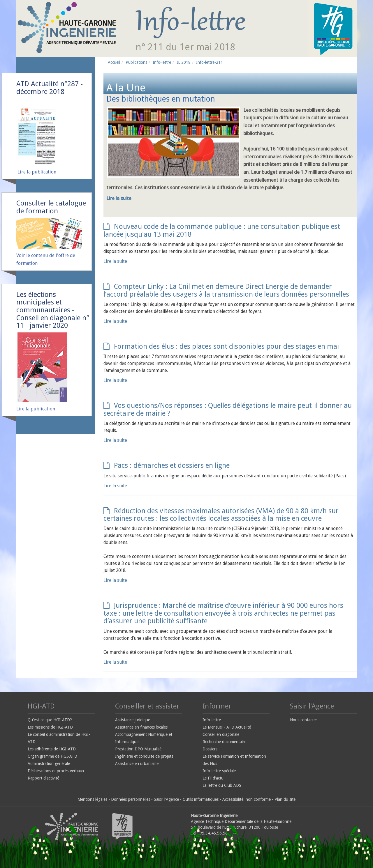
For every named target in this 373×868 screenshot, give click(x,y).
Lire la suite (119, 198)
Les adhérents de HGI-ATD (52, 749)
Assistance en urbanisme (137, 764)
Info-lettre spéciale (219, 771)
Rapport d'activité (43, 778)
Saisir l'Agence (166, 799)
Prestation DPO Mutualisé (138, 749)
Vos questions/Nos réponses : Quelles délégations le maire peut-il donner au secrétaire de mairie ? (228, 409)
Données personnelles (131, 799)
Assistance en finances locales (141, 727)
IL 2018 (184, 62)
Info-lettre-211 (210, 62)
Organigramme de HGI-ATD (52, 756)
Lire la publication (37, 172)
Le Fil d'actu (213, 778)
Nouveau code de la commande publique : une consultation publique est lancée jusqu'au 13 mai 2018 (222, 230)
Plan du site (285, 799)
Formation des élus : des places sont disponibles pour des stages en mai (221, 346)
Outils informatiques (201, 799)
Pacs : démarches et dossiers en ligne (167, 465)
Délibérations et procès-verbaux (56, 771)
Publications (136, 62)
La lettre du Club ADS (222, 785)
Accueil (114, 62)
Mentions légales (92, 799)
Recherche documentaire (224, 742)
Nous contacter (303, 720)
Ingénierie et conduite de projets (144, 756)
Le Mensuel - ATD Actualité (227, 727)
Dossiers (210, 749)
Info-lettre (162, 62)
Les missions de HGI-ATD (50, 727)
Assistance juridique (133, 720)
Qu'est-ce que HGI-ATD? (50, 720)
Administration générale (49, 764)
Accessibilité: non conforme (247, 799)
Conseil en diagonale (221, 734)
